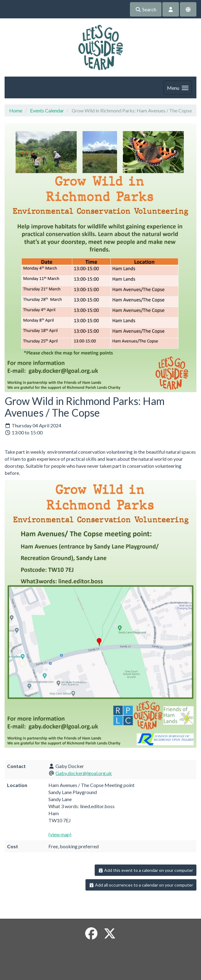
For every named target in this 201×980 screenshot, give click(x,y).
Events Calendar (47, 110)
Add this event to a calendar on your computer (146, 870)
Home (16, 110)
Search (146, 9)
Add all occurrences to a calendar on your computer (141, 885)
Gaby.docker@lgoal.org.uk (84, 773)
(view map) (60, 834)
